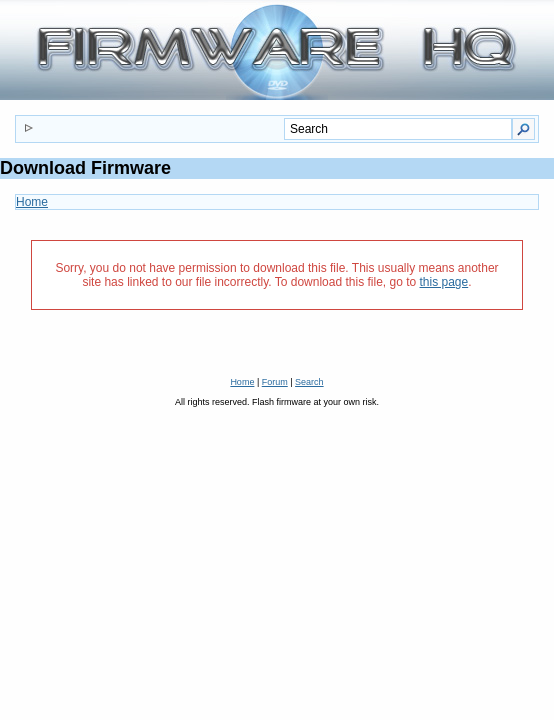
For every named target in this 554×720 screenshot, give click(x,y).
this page (444, 282)
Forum (275, 382)
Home (32, 202)
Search (309, 382)
